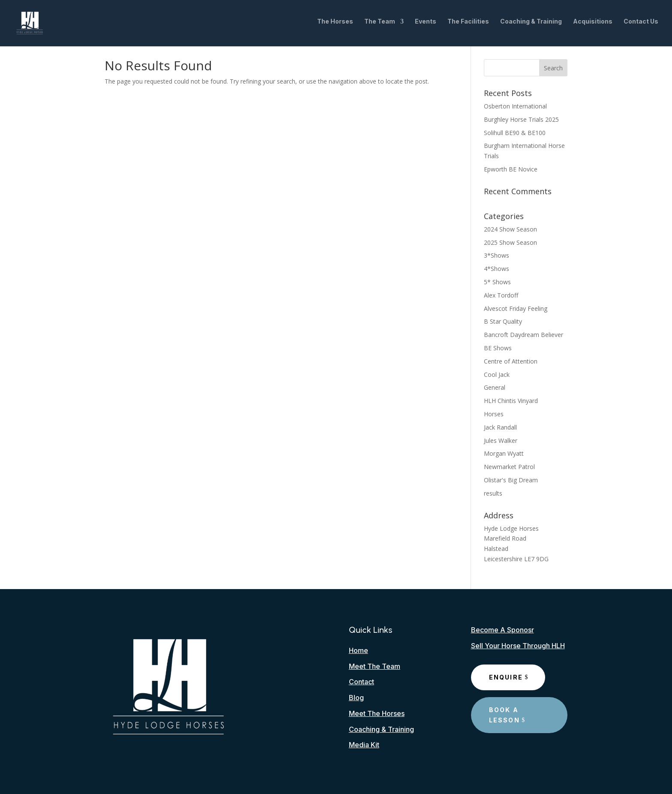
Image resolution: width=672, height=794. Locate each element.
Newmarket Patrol (509, 467)
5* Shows (497, 282)
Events (426, 25)
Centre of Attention (511, 361)
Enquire (506, 677)
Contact (361, 682)
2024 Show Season (510, 229)
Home (358, 650)
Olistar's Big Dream (511, 480)
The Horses (335, 25)
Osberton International (515, 106)
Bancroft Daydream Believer (523, 335)
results (493, 493)
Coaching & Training (531, 25)
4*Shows (496, 269)
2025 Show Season (510, 242)
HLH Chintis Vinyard (511, 401)
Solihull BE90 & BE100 (515, 133)
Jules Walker (501, 441)
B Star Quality (503, 321)
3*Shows (496, 255)
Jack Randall (500, 427)
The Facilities (468, 25)
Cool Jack (497, 374)
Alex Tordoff (501, 295)
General (495, 387)
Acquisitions (593, 25)
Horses (494, 414)
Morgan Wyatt (504, 453)
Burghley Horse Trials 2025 (521, 119)
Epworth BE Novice (511, 169)
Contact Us (641, 25)
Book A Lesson (504, 715)
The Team (380, 25)
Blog (356, 698)
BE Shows (498, 348)
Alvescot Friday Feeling (516, 308)
